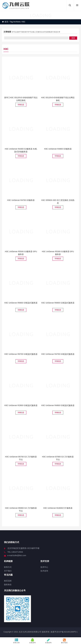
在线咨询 (32, 641)
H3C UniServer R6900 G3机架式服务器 (58, 303)
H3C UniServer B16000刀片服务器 (58, 508)
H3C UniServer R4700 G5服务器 (21, 200)
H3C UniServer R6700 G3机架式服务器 (21, 354)
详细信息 (21, 105)
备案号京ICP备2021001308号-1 (64, 632)
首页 (5, 22)
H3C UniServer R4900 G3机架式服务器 (58, 405)
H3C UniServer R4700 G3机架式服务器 (58, 354)
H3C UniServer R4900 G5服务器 (58, 149)
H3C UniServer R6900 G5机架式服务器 (21, 303)
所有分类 (17, 641)
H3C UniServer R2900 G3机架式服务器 (21, 405)
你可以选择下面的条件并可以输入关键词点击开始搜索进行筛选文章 (36, 32)
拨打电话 (64, 641)
